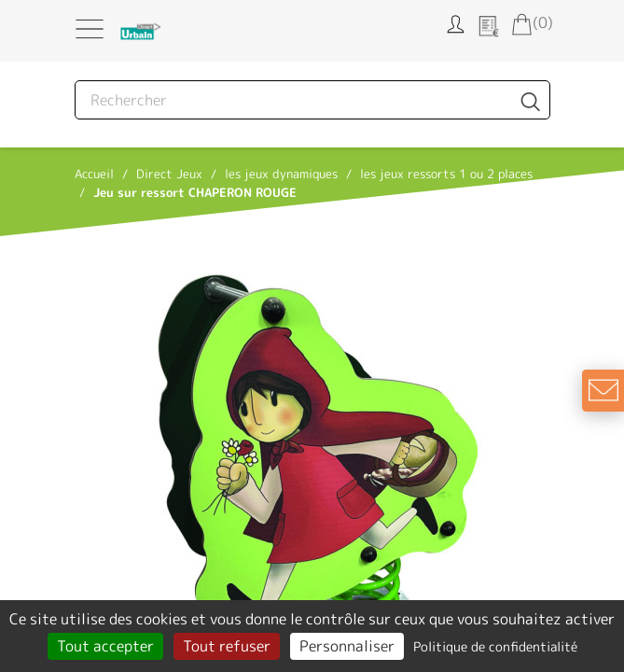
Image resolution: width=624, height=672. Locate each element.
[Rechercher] (312, 100)
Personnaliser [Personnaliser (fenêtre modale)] (347, 646)
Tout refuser (227, 646)
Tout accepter (105, 646)
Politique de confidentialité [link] (495, 646)
